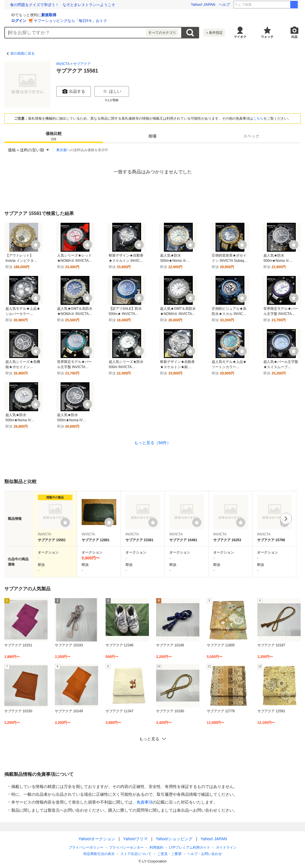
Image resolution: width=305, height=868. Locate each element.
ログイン (87, 21)
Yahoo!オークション (97, 839)
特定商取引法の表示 (99, 854)
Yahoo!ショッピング (174, 839)
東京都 (61, 150)
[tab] (54, 136)
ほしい (112, 91)
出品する (74, 91)
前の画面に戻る (23, 53)
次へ (286, 519)
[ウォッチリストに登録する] (65, 522)
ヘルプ (224, 4)
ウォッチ (267, 37)
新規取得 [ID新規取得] (117, 15)
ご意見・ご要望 (169, 854)
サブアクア (82, 64)
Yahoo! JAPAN (203, 4)
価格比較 (54, 137)
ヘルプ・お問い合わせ (205, 854)
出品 (294, 37)
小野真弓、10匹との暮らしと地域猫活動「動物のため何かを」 (63, 5)
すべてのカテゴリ (162, 33)
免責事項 (145, 802)
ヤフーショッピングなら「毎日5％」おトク (139, 21)
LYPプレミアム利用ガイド (190, 847)
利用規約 (156, 847)
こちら (258, 118)
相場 (152, 136)
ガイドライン (226, 847)
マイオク (240, 37)
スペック (251, 136)
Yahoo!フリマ (135, 839)
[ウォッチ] (36, 245)
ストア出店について (136, 854)
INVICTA (63, 64)
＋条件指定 (214, 33)
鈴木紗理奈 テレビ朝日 (274, 5)
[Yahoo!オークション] (41, 14)
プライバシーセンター (126, 847)
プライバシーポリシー (86, 847)
